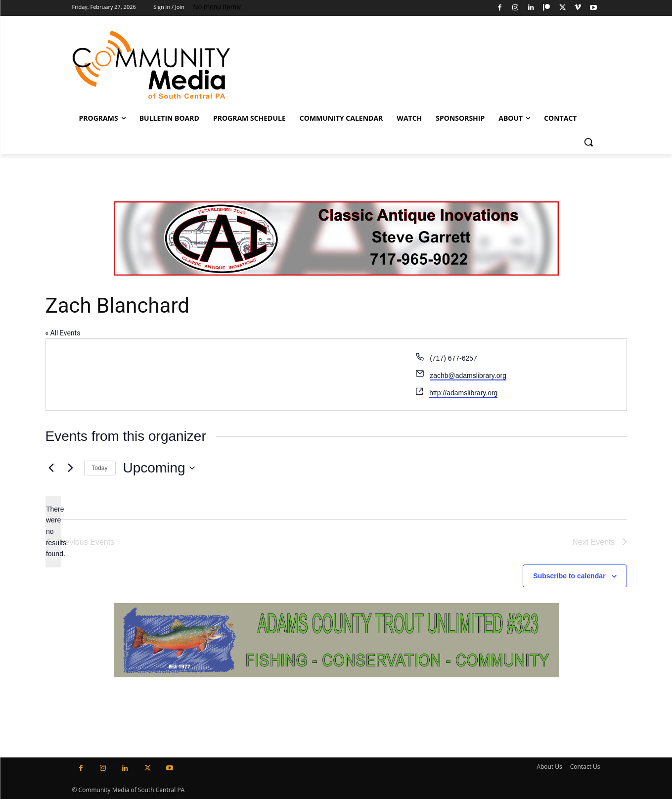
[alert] (53, 532)
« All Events (63, 333)
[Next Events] (71, 468)
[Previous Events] (51, 468)
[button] (588, 142)
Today (100, 468)
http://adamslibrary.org (463, 393)
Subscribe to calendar (569, 576)
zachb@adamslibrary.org (468, 376)
